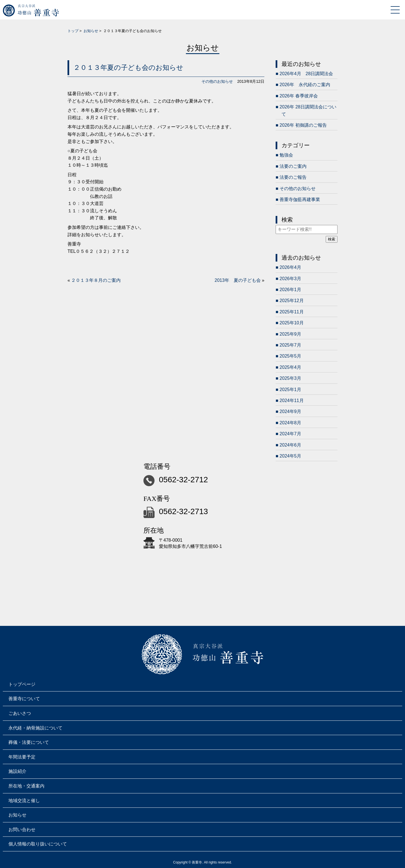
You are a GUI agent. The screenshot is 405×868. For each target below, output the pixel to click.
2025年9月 (290, 334)
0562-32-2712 (183, 480)
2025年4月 (290, 367)
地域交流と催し (24, 801)
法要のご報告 (293, 177)
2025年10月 (292, 323)
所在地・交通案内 (26, 786)
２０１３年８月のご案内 (96, 280)
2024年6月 (290, 445)
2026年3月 (290, 279)
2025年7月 (290, 345)
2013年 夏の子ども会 (238, 280)
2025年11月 (292, 312)
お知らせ (91, 31)
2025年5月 (290, 356)
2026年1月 (290, 290)
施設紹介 (17, 771)
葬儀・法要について (29, 742)
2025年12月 (292, 301)
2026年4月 (290, 267)
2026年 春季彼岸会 (299, 96)
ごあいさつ (20, 713)
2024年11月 (292, 400)
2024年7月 (290, 434)
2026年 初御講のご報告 (303, 125)
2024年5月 (290, 456)
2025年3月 (290, 378)
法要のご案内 (293, 166)
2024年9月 (290, 411)
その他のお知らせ (217, 81)
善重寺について (24, 699)
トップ (73, 31)
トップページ (22, 684)
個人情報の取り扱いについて (38, 844)
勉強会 (286, 155)
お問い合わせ (22, 830)
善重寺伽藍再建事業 (300, 199)
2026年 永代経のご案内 (305, 85)
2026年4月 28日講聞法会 (306, 74)
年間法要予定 (22, 757)
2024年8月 (290, 423)
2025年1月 (290, 390)
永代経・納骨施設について (35, 728)
